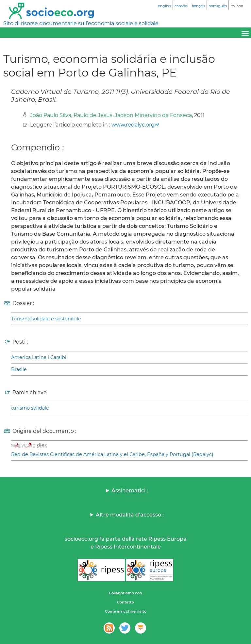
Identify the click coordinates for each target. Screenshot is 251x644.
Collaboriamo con (125, 593)
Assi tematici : (130, 491)
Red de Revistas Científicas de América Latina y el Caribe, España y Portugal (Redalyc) (112, 454)
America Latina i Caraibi (39, 357)
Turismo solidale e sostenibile (46, 319)
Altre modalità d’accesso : (130, 515)
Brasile (19, 369)
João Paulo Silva (51, 115)
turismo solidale (30, 408)
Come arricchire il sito (126, 611)
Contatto (125, 602)
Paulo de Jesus (93, 115)
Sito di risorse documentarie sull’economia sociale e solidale (81, 23)
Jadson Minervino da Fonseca (153, 115)
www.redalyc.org (133, 125)
